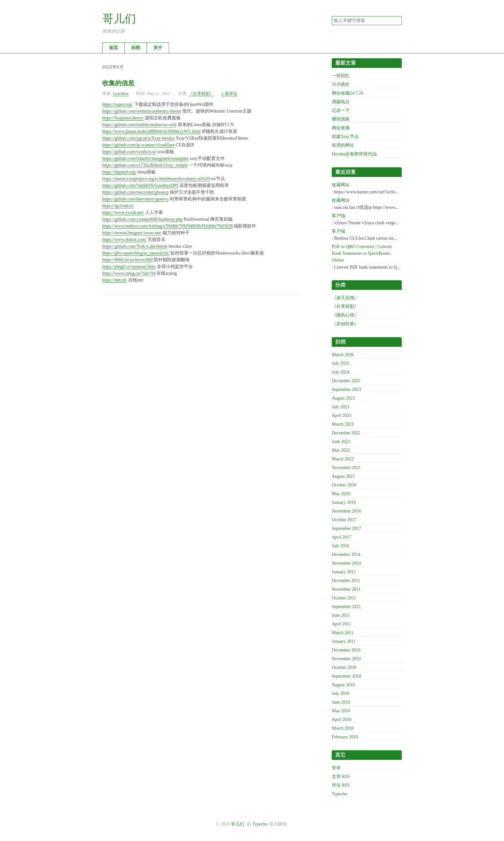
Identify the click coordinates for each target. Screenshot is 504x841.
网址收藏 (341, 128)
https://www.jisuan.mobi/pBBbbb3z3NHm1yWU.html (151, 131)
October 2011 (344, 598)
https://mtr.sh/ (115, 280)
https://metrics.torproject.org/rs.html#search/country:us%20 (156, 179)
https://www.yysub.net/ (123, 213)
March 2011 (343, 633)
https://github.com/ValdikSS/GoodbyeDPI (140, 185)
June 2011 (341, 615)
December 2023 (346, 381)
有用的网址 (343, 145)
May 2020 (341, 494)
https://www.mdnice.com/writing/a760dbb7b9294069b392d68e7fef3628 (167, 226)
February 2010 (345, 737)
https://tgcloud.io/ (118, 206)
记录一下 (341, 111)
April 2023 (342, 416)
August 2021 (343, 476)
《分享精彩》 (201, 93)
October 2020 (344, 485)
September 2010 (346, 676)
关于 (158, 48)
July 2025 (341, 363)
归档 (136, 48)
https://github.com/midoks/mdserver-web (139, 125)
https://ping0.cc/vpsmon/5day (129, 267)
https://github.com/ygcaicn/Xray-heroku (138, 138)
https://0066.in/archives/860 (127, 260)
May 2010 (341, 711)
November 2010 (346, 659)
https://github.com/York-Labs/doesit (135, 246)
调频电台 (341, 102)
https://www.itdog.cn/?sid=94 (129, 273)
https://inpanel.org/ (119, 172)
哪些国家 (341, 119)
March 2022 (343, 459)
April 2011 (342, 624)
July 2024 (341, 372)
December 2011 (346, 581)
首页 (113, 48)
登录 (336, 768)
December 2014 (346, 555)
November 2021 (346, 468)
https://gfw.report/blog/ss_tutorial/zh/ (136, 253)
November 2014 (346, 563)
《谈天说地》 (345, 298)
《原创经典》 (345, 324)
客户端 (338, 216)
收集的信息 (118, 83)
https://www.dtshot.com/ (124, 240)
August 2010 (343, 685)
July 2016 (341, 546)
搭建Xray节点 (345, 137)
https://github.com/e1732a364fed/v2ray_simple (145, 165)
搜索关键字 (332, 16)
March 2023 (343, 424)
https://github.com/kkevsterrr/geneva (135, 199)
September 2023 (346, 389)
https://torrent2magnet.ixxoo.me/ (132, 233)
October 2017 (344, 520)
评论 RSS (341, 785)
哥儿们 (119, 19)
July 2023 (341, 407)
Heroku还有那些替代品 (354, 154)
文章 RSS (341, 776)
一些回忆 (341, 76)
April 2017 (342, 537)
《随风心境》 (345, 315)
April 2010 (342, 720)
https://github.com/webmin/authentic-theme (142, 111)
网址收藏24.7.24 (347, 93)
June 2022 (341, 442)
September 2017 (346, 528)
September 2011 (346, 607)
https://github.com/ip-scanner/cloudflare (138, 145)
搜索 (397, 21)
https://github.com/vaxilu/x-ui (129, 152)
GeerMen (121, 93)
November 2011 (346, 589)
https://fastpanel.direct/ (123, 118)
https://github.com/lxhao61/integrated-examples (145, 158)
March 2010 (343, 728)
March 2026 (343, 355)
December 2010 (346, 650)
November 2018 (346, 511)
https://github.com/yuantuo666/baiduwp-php (142, 219)
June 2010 (341, 702)
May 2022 (341, 450)
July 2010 (341, 693)
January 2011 (344, 641)
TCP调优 (340, 84)
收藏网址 (341, 185)
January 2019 (344, 502)
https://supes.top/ (117, 104)
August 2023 (343, 398)
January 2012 (344, 572)
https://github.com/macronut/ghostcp (135, 192)
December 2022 (346, 433)
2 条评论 (229, 93)
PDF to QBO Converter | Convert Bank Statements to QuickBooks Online (362, 253)
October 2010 (344, 667)
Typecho (339, 794)
